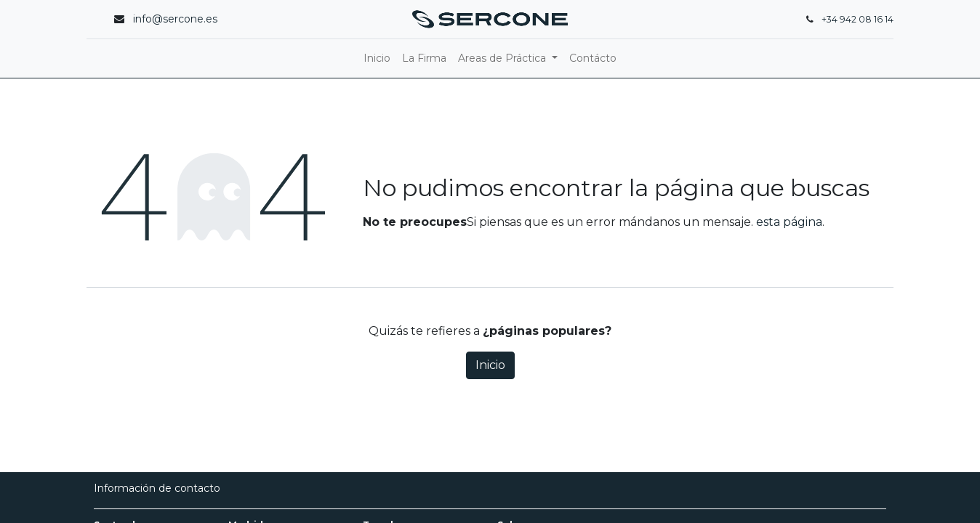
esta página (789, 222)
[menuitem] (377, 58)
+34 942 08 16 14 (857, 19)
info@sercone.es (175, 19)
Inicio (490, 365)
